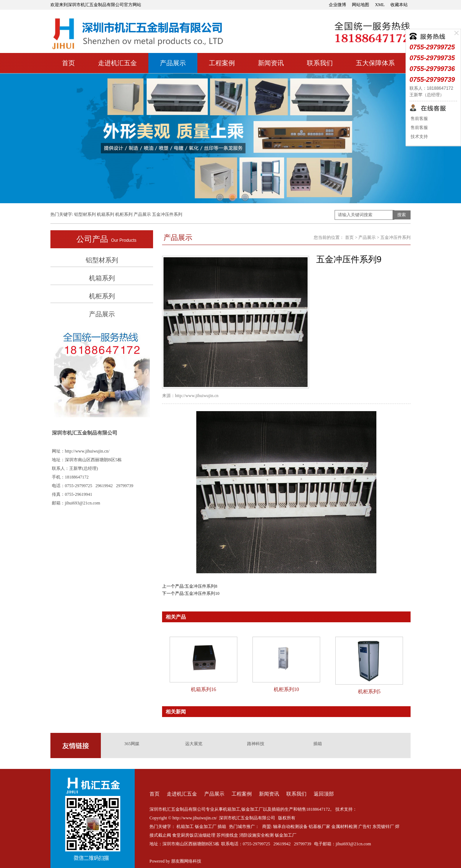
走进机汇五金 (117, 63)
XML (380, 5)
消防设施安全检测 (256, 835)
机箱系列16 (203, 689)
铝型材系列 (85, 214)
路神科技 (256, 744)
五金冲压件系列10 (202, 593)
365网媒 (132, 744)
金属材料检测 (344, 827)
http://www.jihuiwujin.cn (197, 396)
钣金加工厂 (206, 827)
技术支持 (419, 137)
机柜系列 (124, 214)
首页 (68, 63)
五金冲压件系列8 (201, 586)
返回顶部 (324, 794)
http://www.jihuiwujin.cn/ (87, 451)
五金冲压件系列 (167, 214)
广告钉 (365, 827)
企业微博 (337, 5)
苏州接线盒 (227, 835)
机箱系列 (106, 214)
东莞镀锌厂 (383, 827)
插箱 (318, 744)
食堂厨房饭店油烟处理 (194, 835)
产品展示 (173, 63)
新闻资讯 (271, 63)
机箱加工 (185, 827)
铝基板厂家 (319, 827)
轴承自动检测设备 (290, 827)
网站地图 (361, 5)
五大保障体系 (375, 63)
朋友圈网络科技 (186, 861)
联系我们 (320, 63)
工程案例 (222, 63)
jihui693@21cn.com (353, 844)
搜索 (402, 215)
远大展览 (194, 744)
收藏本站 (399, 5)
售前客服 (419, 119)
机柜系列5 (369, 692)
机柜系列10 (286, 689)
